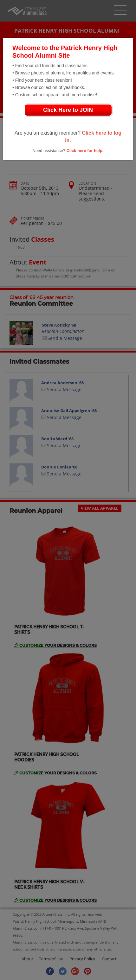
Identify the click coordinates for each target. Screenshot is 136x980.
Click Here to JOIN (68, 110)
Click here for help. (85, 151)
